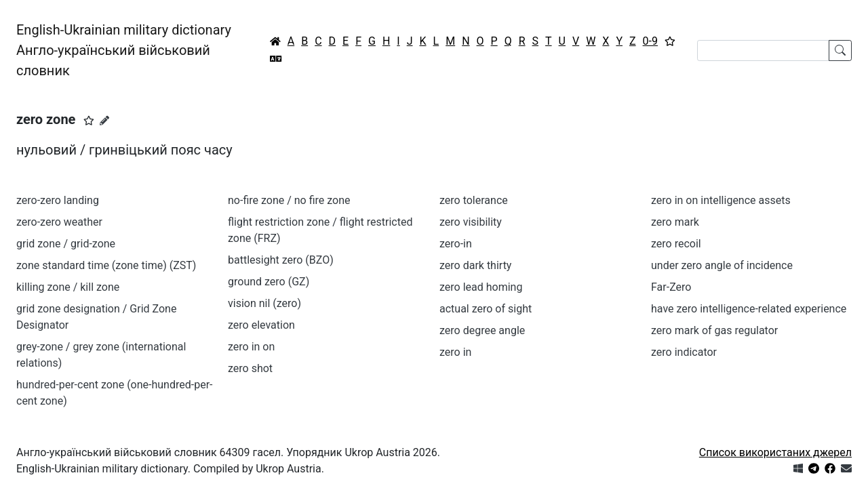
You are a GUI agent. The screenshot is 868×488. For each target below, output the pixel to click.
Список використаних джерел (775, 452)
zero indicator (684, 352)
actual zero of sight (486, 309)
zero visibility (471, 222)
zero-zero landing (58, 200)
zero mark (675, 222)
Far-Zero (671, 287)
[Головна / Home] (275, 41)
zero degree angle (482, 330)
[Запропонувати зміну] (104, 121)
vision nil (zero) (264, 303)
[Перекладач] (276, 59)
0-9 (650, 41)
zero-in (456, 244)
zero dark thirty (475, 265)
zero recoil (676, 244)
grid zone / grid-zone (66, 244)
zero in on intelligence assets (721, 200)
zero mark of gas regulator (714, 330)
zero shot (250, 368)
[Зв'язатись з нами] (846, 469)
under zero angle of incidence (722, 265)
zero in (455, 352)
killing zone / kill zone (68, 287)
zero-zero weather (59, 222)
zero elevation (261, 325)
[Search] (763, 50)
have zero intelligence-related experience (749, 309)
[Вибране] (670, 41)
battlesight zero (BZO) (281, 260)
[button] (89, 121)
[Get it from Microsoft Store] (798, 469)
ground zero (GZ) (269, 282)
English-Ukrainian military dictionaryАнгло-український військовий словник (124, 50)
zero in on (251, 347)
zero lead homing (481, 287)
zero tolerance (474, 200)
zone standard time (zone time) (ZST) (106, 265)
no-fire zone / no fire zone (289, 200)
